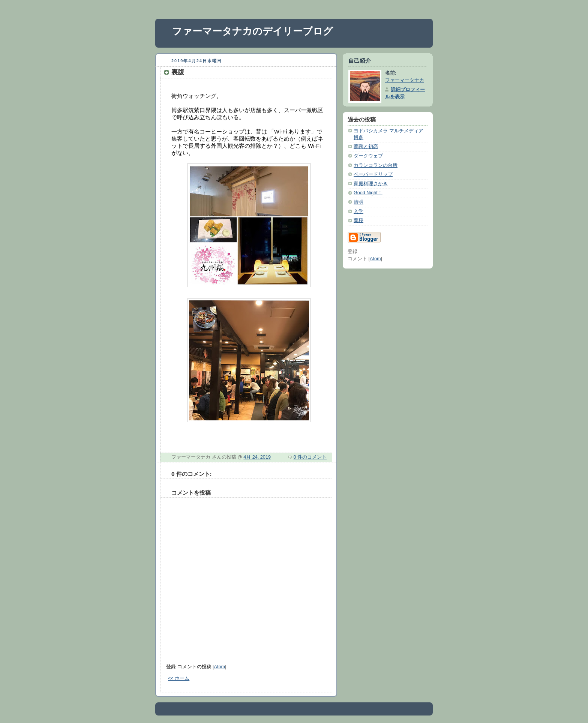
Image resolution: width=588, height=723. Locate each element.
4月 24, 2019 (257, 457)
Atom (220, 667)
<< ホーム (179, 678)
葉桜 (358, 220)
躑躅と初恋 (366, 147)
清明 (358, 202)
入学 (358, 211)
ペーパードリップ (373, 174)
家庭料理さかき (371, 184)
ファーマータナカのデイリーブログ (253, 31)
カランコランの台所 (376, 165)
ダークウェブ (368, 156)
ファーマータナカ (405, 80)
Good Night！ (368, 193)
